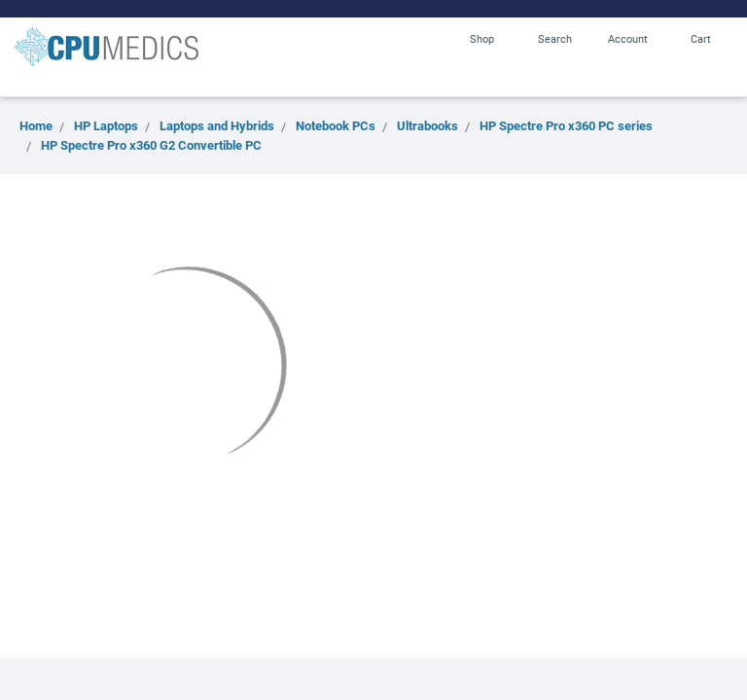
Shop (482, 38)
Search (555, 38)
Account (628, 38)
